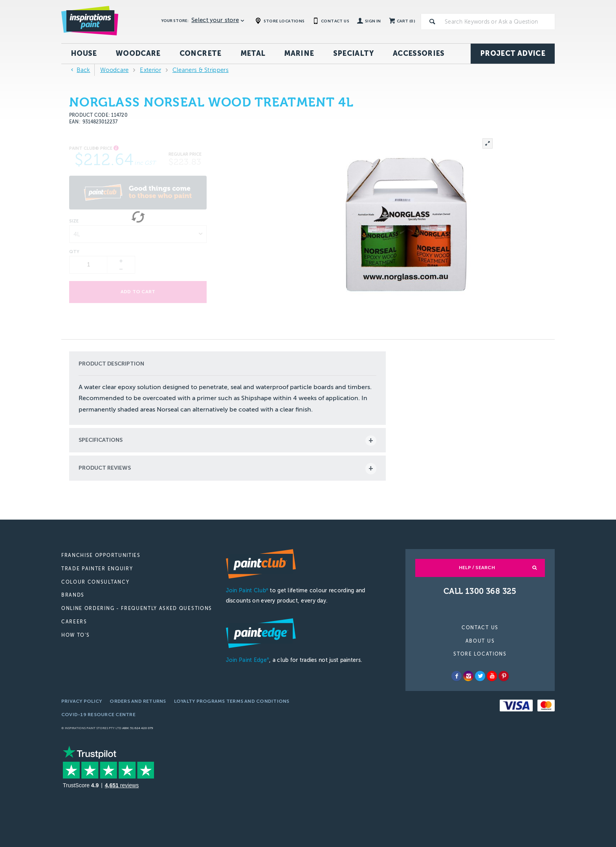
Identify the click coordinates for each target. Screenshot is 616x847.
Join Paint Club (247, 591)
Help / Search (477, 568)
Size (74, 221)
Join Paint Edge (247, 660)
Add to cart (138, 292)
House (84, 53)
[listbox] (138, 234)
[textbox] (498, 22)
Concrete (201, 53)
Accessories (419, 53)
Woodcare (138, 53)
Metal (253, 53)
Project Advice (513, 53)
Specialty (354, 53)
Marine (299, 53)
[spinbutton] (89, 265)
